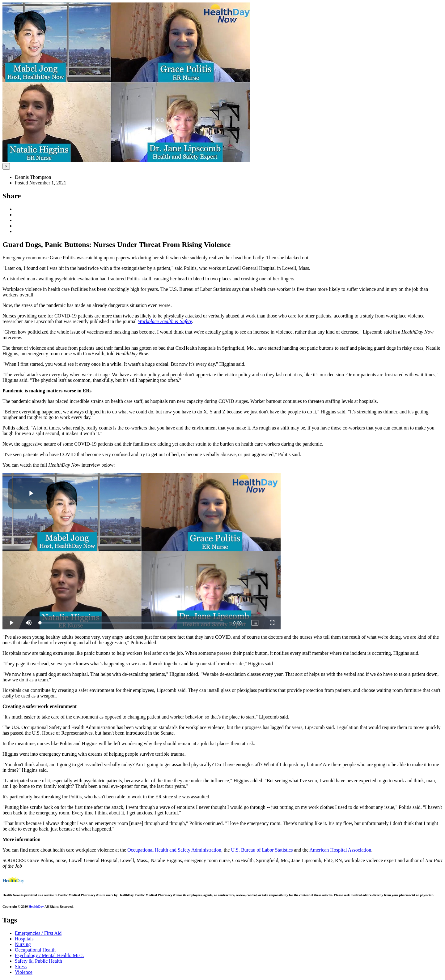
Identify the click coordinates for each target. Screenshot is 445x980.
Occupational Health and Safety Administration (174, 850)
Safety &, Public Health (38, 961)
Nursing (23, 944)
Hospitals (24, 939)
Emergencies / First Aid (38, 933)
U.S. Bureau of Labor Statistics (262, 850)
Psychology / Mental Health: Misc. (49, 955)
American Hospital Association (340, 850)
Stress (21, 967)
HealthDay (36, 906)
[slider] (132, 623)
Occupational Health (35, 950)
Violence (24, 972)
